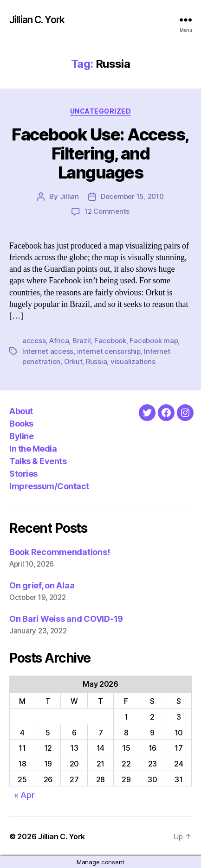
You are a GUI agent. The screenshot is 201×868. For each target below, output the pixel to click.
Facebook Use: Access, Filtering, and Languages (100, 153)
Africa (59, 341)
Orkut (73, 361)
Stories (23, 474)
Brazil (81, 341)
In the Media (33, 449)
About (21, 411)
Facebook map (154, 341)
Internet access (48, 351)
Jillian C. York (37, 20)
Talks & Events (38, 461)
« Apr (24, 795)
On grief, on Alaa (42, 585)
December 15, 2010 (132, 196)
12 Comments (107, 211)
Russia (96, 361)
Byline (21, 436)
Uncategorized (101, 111)
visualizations (133, 361)
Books (21, 424)
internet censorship (109, 351)
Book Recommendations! (59, 552)
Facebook (110, 341)
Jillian (69, 196)
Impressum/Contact (49, 486)
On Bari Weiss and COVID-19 (66, 619)
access (34, 341)
